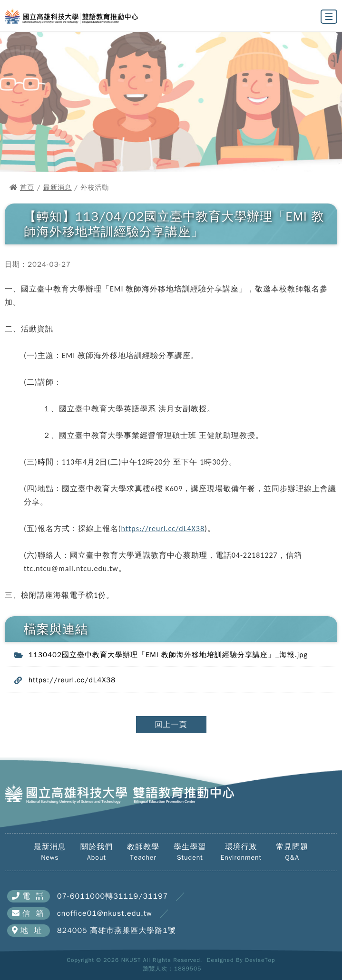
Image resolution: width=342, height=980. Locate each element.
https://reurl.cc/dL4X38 (163, 529)
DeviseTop (260, 960)
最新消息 (58, 188)
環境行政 (241, 852)
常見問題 (292, 852)
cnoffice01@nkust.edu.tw (104, 913)
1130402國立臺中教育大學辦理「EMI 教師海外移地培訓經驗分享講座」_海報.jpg (168, 655)
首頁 (27, 188)
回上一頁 (171, 725)
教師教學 (143, 852)
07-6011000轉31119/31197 (112, 896)
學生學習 (190, 852)
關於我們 (97, 852)
